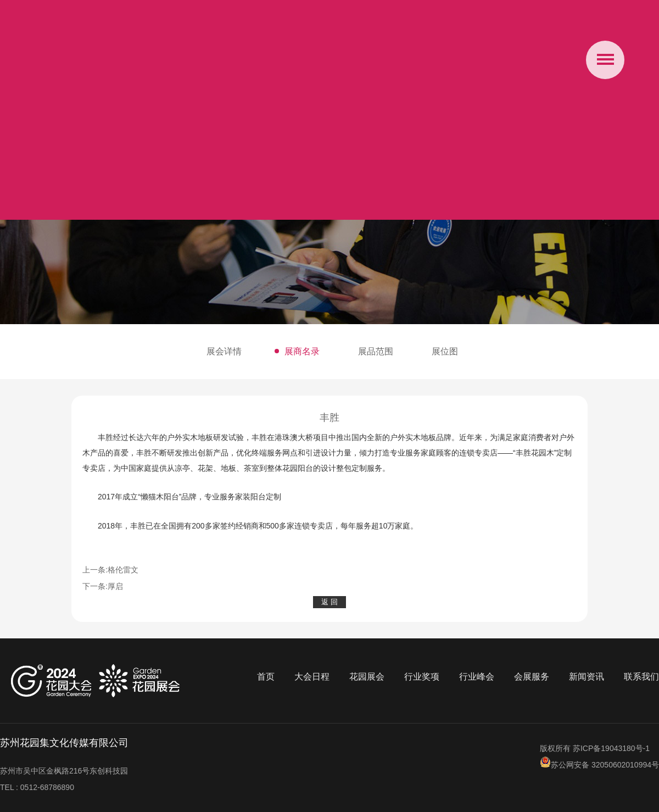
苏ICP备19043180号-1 (611, 748)
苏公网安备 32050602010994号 (599, 765)
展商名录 (302, 351)
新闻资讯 (587, 677)
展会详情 (224, 351)
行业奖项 (422, 677)
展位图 (445, 351)
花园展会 (367, 677)
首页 (266, 677)
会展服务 (532, 677)
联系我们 (641, 677)
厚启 (115, 586)
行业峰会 (477, 677)
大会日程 (312, 677)
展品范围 (376, 351)
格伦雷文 (123, 570)
